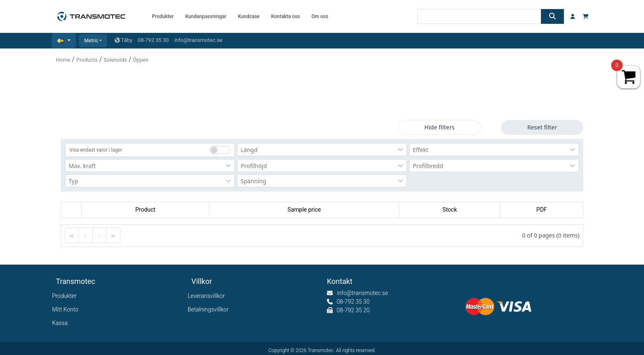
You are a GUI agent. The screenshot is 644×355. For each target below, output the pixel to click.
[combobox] (322, 150)
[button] (64, 41)
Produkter (66, 296)
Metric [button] (91, 41)
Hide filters (439, 127)
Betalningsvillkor (210, 309)
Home (63, 60)
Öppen (141, 60)
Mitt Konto (67, 309)
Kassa (62, 323)
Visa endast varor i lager (96, 150)
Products (87, 60)
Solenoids (115, 60)
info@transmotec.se (198, 40)
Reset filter (542, 127)
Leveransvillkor (208, 296)
